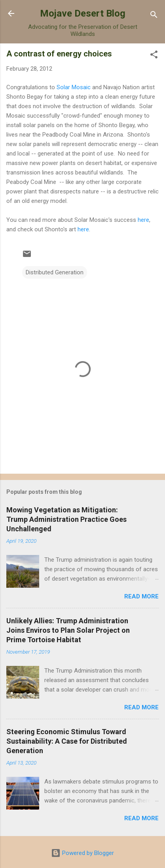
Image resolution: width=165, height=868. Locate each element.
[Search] (154, 16)
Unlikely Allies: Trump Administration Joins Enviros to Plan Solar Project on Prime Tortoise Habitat (68, 630)
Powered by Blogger (82, 853)
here (143, 220)
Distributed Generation (55, 272)
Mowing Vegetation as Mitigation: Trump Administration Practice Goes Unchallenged (66, 519)
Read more (141, 596)
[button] (154, 56)
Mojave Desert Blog (83, 13)
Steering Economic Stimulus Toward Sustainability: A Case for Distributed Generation (67, 741)
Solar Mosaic (74, 87)
